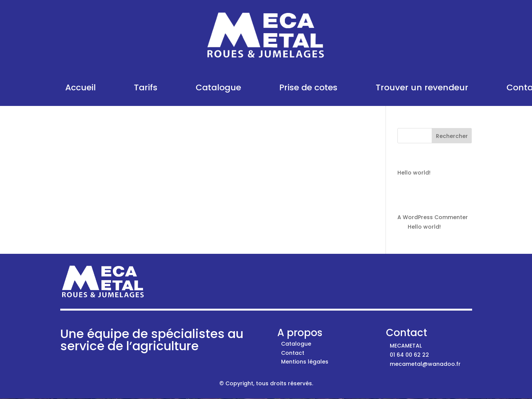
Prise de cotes (308, 88)
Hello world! (414, 173)
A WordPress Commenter (433, 217)
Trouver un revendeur (422, 88)
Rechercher (452, 136)
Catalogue (218, 88)
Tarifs (146, 88)
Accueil (80, 88)
